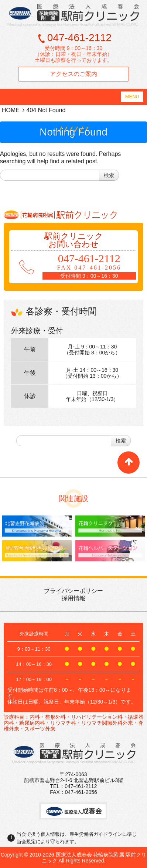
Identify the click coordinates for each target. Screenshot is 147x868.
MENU (132, 96)
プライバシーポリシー (73, 591)
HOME (11, 110)
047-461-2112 (79, 38)
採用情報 (73, 598)
